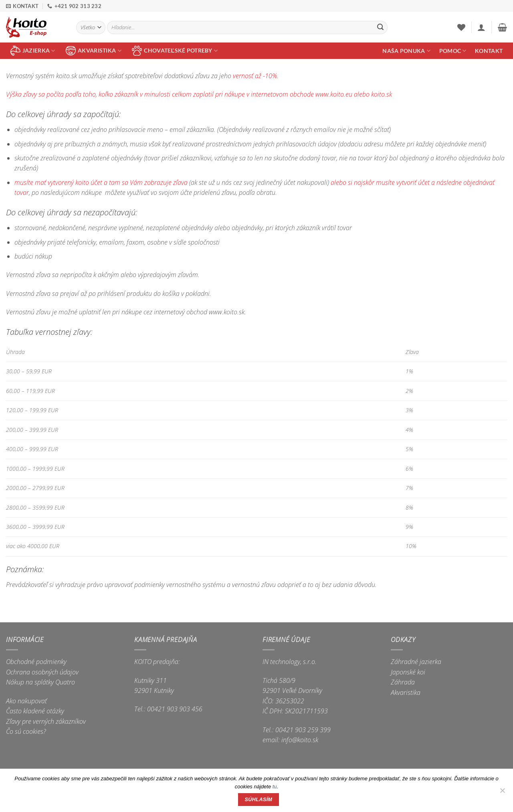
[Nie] (502, 793)
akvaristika (94, 51)
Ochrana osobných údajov (42, 672)
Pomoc (453, 51)
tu (275, 787)
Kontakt (489, 51)
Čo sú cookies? (26, 731)
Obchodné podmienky (36, 662)
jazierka (33, 51)
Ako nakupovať (26, 701)
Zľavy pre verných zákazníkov (46, 721)
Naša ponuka (406, 51)
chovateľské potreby (175, 51)
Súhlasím (259, 800)
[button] (481, 27)
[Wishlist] (461, 27)
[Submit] (380, 28)
